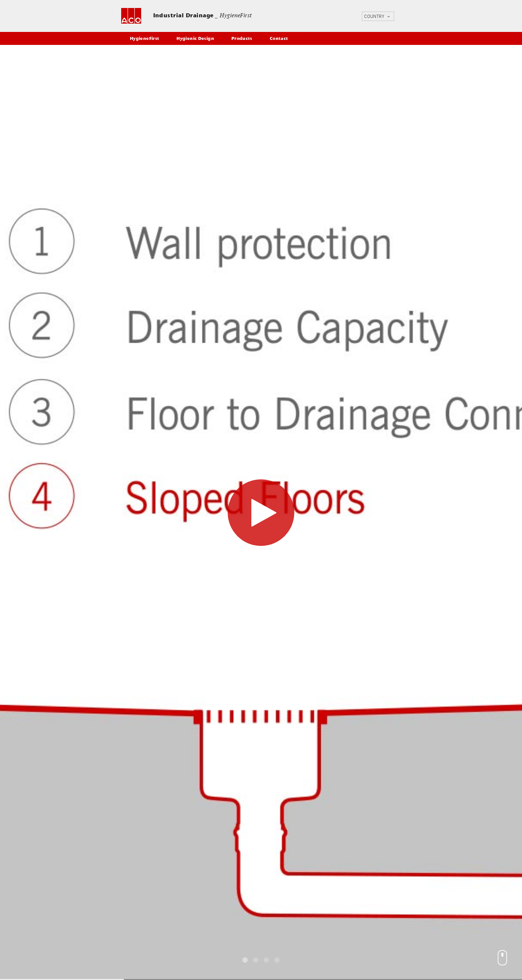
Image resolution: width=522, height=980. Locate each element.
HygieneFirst (144, 38)
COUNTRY (378, 16)
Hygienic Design (195, 38)
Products (242, 38)
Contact (279, 38)
